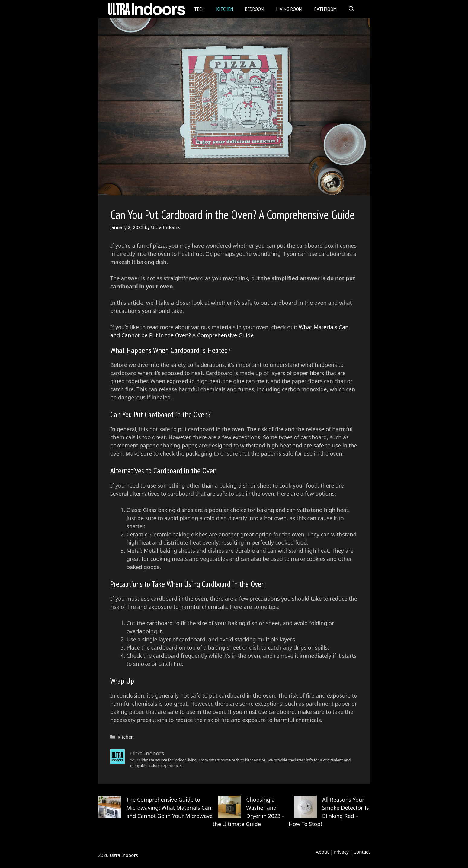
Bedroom (255, 9)
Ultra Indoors (124, 855)
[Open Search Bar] (351, 9)
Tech (199, 9)
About (322, 852)
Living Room (289, 9)
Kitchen (225, 9)
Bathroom (325, 9)
